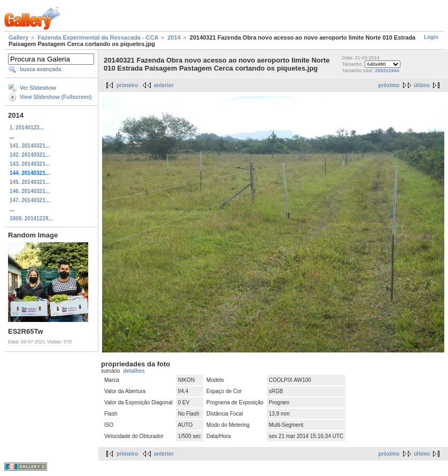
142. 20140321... (30, 155)
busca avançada (40, 69)
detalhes (134, 371)
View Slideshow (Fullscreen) (56, 97)
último (422, 85)
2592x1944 (387, 71)
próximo (389, 85)
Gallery (18, 37)
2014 (174, 37)
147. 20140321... (30, 200)
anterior (164, 85)
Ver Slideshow (38, 88)
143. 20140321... (30, 164)
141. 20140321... (30, 146)
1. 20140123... (27, 128)
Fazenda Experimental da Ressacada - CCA (98, 37)
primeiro (127, 85)
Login (431, 37)
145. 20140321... (30, 182)
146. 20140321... (30, 191)
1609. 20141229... (31, 218)
